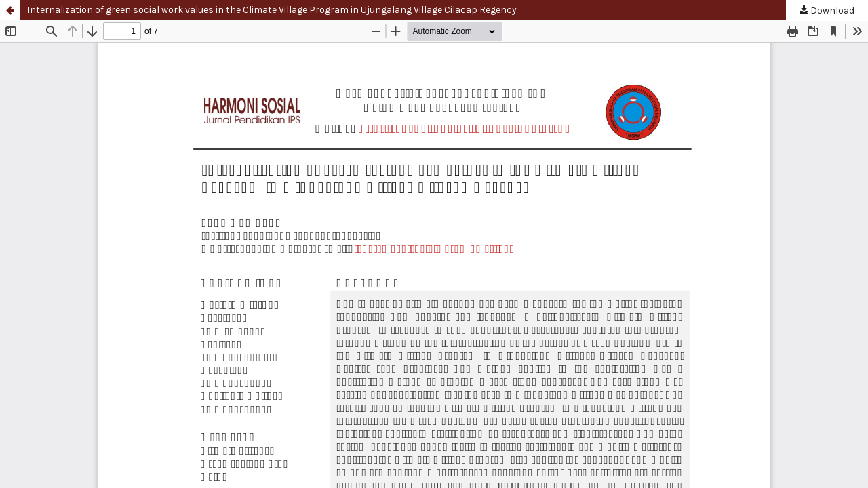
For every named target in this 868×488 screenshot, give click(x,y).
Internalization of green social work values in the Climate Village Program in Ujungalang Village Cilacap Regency (272, 10)
